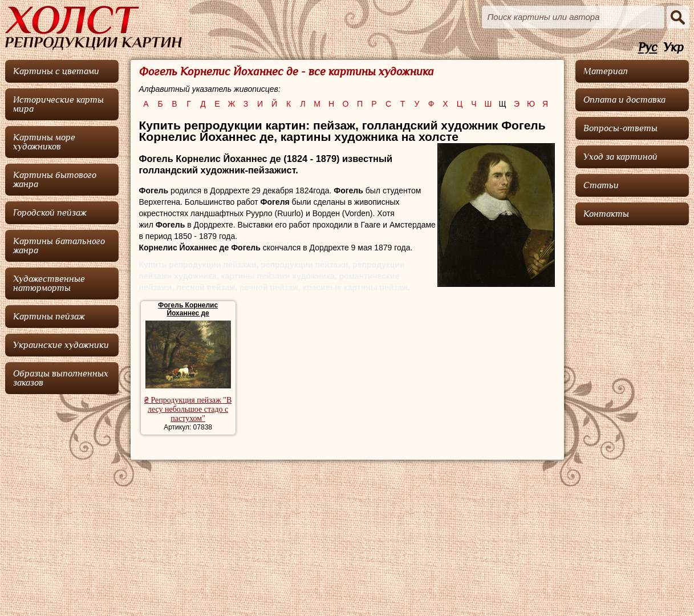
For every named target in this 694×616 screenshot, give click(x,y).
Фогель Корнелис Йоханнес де (188, 309)
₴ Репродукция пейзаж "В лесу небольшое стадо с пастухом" (188, 409)
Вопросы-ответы (620, 128)
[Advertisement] (632, 402)
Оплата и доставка (624, 100)
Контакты (606, 214)
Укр (673, 48)
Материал (606, 71)
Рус (648, 48)
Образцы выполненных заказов (61, 378)
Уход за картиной (620, 157)
